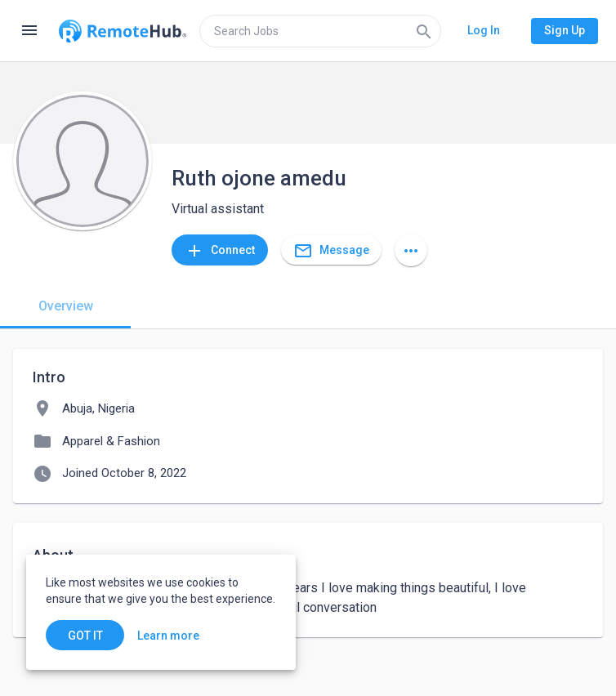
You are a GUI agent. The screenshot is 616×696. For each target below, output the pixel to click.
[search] (320, 31)
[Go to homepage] (123, 31)
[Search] (424, 31)
